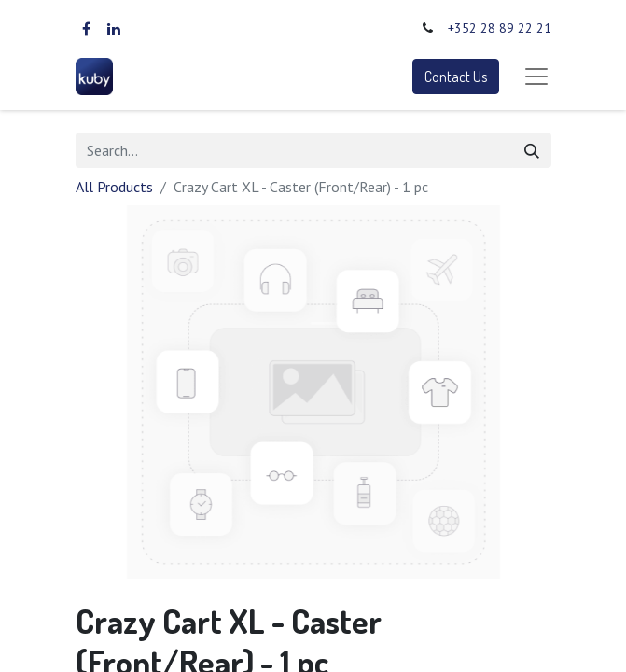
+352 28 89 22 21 (500, 28)
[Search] (532, 150)
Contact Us (456, 77)
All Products (114, 187)
